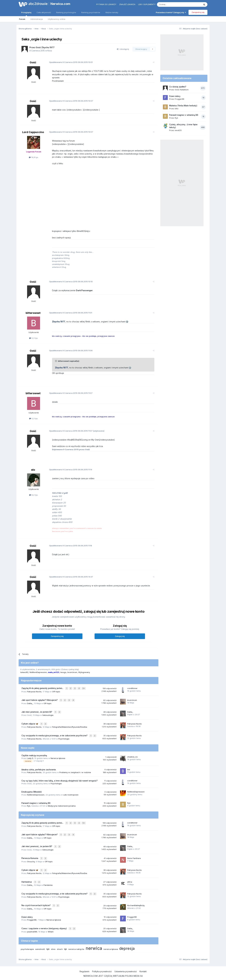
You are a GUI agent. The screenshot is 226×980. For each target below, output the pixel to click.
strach (60, 943)
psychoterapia (27, 943)
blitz (177, 109)
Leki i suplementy (147, 4)
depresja (127, 942)
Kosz (50, 51)
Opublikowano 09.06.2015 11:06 (69, 352)
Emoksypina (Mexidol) (32, 791)
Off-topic (56, 693)
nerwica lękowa (111, 943)
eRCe (130, 878)
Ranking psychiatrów (91, 12)
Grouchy (31, 858)
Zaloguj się (120, 638)
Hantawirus (27, 878)
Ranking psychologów (66, 12)
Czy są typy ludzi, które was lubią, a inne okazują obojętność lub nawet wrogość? (60, 780)
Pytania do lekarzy (106, 4)
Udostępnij (123, 49)
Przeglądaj (26, 14)
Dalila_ (30, 704)
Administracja (37, 19)
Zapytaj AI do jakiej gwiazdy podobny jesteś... (43, 690)
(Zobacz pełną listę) (70, 671)
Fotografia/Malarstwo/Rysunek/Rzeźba (70, 727)
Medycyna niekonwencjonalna (62, 805)
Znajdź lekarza (127, 4)
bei (129, 768)
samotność (40, 943)
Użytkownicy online (57, 19)
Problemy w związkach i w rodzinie (75, 772)
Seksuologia (48, 715)
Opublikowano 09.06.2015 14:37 (69, 579)
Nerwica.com (60, 4)
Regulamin (84, 965)
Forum (22, 19)
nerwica (94, 942)
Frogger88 (32, 914)
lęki (48, 943)
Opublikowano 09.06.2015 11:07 (69, 395)
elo (33, 472)
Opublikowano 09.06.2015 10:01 (69, 62)
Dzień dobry (27, 912)
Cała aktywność (44, 12)
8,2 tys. (34, 497)
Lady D (30, 757)
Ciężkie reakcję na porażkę (34, 755)
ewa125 (178, 130)
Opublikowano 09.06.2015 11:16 (69, 548)
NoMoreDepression (38, 674)
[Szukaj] (172, 4)
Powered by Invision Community (113, 975)
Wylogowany (84, 674)
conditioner (132, 690)
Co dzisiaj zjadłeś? (178, 87)
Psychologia (64, 738)
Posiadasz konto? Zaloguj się (171, 12)
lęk (66, 943)
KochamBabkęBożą (136, 900)
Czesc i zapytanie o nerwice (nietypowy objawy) (44, 923)
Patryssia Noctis (34, 693)
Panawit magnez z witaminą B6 (36, 802)
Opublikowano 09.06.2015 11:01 (69, 315)
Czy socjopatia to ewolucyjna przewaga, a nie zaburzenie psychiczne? (55, 735)
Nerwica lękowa (58, 757)
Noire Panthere (134, 855)
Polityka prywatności (102, 965)
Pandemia (48, 881)
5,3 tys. (34, 340)
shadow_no (132, 756)
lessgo (63, 674)
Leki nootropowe (71, 794)
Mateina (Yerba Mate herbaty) (183, 106)
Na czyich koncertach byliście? (36, 900)
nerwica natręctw (76, 943)
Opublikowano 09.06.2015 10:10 (69, 284)
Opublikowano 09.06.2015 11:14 (69, 471)
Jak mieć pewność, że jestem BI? (37, 712)
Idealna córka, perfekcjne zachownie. (39, 769)
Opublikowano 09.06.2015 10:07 (69, 101)
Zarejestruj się (198, 12)
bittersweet (33, 315)
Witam (51, 926)
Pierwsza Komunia (30, 855)
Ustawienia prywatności (126, 965)
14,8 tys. (34, 157)
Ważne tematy (112, 12)
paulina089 (32, 926)
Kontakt (143, 965)
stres (53, 943)
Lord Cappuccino (33, 132)
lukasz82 (24, 674)
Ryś (29, 805)
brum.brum (72, 674)
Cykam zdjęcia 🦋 (30, 724)
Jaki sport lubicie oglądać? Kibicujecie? (40, 701)
